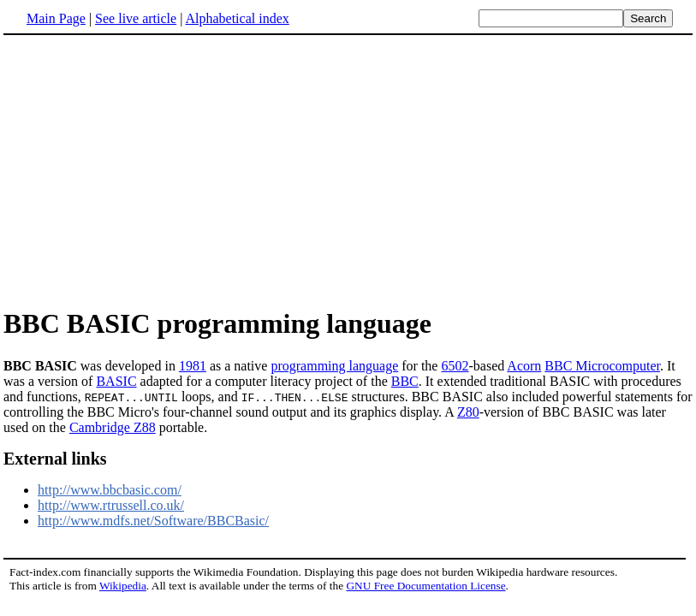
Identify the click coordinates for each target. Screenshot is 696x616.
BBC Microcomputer (602, 366)
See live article (136, 18)
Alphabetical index (237, 18)
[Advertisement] (147, 170)
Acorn (524, 366)
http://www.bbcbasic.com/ (110, 490)
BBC (405, 381)
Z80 (468, 412)
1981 (193, 366)
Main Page (56, 18)
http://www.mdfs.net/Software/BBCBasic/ (153, 521)
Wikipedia (123, 586)
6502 (455, 366)
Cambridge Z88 (113, 427)
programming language (334, 366)
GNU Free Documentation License (425, 586)
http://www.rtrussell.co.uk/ (111, 505)
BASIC (116, 381)
